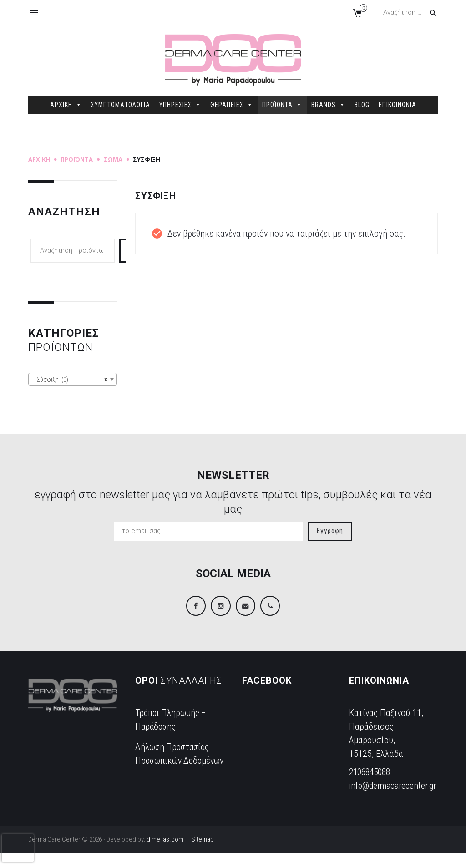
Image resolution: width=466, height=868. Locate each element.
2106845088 (372, 773)
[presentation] (18, 848)
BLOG (362, 105)
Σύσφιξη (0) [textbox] (70, 380)
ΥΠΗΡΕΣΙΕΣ (180, 105)
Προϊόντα (77, 159)
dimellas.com (165, 854)
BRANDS (328, 105)
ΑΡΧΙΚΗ (66, 105)
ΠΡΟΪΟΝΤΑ (282, 105)
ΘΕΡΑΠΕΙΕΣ (232, 105)
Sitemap (203, 854)
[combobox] (73, 379)
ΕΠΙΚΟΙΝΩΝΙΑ (398, 105)
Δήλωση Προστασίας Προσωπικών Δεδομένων (174, 761)
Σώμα (113, 159)
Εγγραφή (330, 531)
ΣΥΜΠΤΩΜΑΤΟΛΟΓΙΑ (121, 105)
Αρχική (39, 159)
